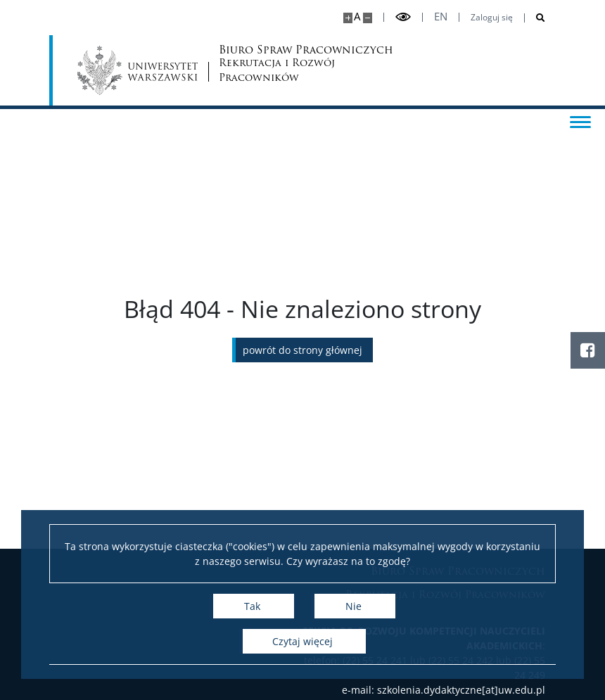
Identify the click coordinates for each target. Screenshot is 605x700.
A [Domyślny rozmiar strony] (357, 17)
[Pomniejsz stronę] (368, 18)
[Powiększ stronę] (348, 18)
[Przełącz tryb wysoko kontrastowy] (403, 17)
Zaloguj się (492, 18)
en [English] (441, 17)
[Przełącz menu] (580, 121)
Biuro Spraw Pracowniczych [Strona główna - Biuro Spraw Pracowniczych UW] (274, 65)
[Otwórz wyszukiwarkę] (535, 18)
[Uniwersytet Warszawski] (138, 70)
